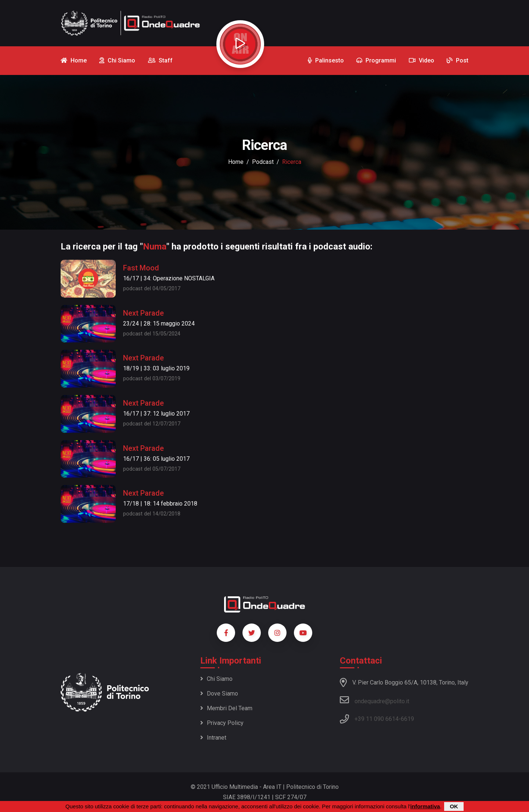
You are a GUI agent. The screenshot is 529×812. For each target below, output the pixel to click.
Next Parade (143, 313)
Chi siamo (216, 679)
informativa (425, 806)
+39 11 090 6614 (377, 719)
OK (454, 806)
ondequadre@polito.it (375, 700)
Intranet (213, 738)
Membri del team (226, 708)
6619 (407, 719)
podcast (263, 162)
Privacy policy (222, 723)
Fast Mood (141, 268)
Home (236, 162)
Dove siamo (219, 694)
